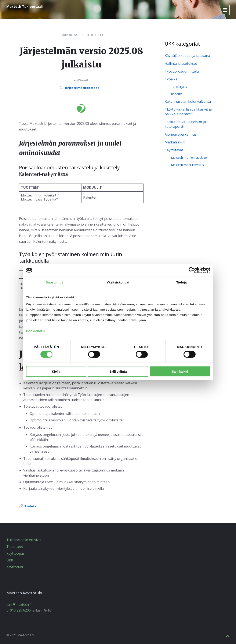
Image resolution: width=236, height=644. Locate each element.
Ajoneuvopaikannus (181, 134)
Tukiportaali (70, 35)
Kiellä (56, 371)
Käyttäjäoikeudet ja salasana (187, 56)
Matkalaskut (175, 142)
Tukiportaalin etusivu (23, 540)
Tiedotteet (94, 35)
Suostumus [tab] (55, 282)
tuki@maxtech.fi (19, 605)
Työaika (171, 79)
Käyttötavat (174, 150)
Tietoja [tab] (181, 282)
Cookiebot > (36, 331)
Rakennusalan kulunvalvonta (188, 101)
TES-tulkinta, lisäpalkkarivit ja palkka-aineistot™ (188, 112)
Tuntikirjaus (179, 87)
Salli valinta (118, 371)
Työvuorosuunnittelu (182, 71)
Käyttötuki (15, 567)
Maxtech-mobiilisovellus (187, 165)
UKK (10, 560)
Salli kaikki (180, 371)
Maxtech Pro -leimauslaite (189, 158)
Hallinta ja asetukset (181, 63)
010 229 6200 (20, 610)
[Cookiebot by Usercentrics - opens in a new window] (192, 270)
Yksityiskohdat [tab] (118, 282)
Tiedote (30, 506)
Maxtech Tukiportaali (25, 7)
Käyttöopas (15, 553)
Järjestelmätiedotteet (82, 88)
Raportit (177, 94)
